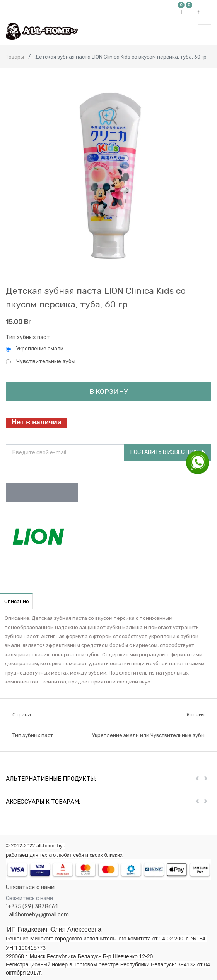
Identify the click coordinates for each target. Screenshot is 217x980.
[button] (42, 492)
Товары (15, 57)
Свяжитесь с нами (29, 898)
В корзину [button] (108, 392)
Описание (17, 601)
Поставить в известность (168, 452)
